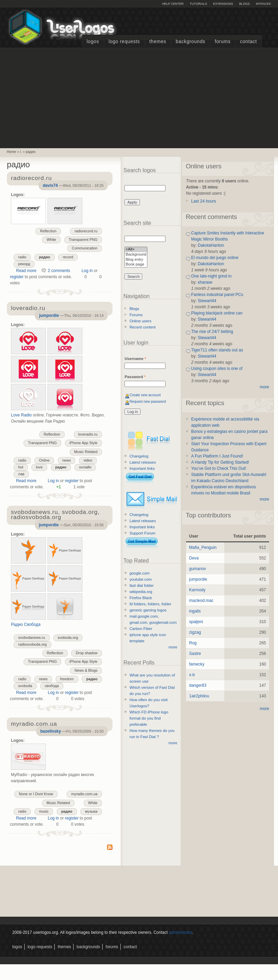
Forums (223, 42)
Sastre (195, 654)
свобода (52, 686)
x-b (192, 675)
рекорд (24, 264)
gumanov (197, 569)
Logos (93, 42)
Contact (248, 42)
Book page (136, 265)
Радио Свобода (26, 624)
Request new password (148, 402)
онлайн (85, 467)
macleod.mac (201, 601)
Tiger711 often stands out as (217, 350)
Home (11, 152)
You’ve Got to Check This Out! (219, 468)
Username (135, 359)
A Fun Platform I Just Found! (217, 456)
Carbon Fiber (141, 629)
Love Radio (21, 415)
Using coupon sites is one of (217, 369)
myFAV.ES (263, 4)
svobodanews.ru (32, 637)
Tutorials (198, 4)
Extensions (223, 4)
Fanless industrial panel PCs (217, 295)
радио (31, 152)
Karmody (197, 590)
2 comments (59, 271)
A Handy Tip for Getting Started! (220, 462)
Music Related (86, 452)
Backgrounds (191, 42)
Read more (26, 271)
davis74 (50, 185)
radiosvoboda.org (32, 644)
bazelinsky (51, 731)
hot (21, 467)
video (88, 460)
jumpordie (49, 315)
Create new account (145, 395)
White (51, 240)
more (173, 647)
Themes (158, 42)
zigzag (195, 632)
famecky (197, 664)
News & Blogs (86, 670)
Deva (194, 558)
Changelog (139, 456)
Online (44, 460)
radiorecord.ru (86, 231)
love (39, 467)
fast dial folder (142, 585)
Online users (141, 321)
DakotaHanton (211, 245)
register (17, 277)
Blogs (244, 4)
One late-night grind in (211, 276)
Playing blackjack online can (217, 313)
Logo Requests (124, 42)
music (44, 811)
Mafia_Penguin (203, 547)
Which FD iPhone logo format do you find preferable (149, 718)
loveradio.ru (88, 434)
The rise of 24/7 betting (212, 332)
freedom (67, 679)
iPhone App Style (83, 443)
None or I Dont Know (36, 794)
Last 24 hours (204, 201)
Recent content (143, 327)
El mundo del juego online (215, 258)
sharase (205, 282)
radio (22, 257)
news (67, 460)
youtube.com (141, 579)
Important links (142, 468)
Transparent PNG (83, 240)
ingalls (195, 611)
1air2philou (199, 696)
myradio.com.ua (84, 794)
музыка (91, 811)
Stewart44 (207, 301)
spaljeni (196, 622)
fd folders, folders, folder (150, 604)
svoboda (25, 686)
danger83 (198, 685)
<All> (136, 250)
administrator (181, 932)
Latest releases (143, 462)
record (68, 257)
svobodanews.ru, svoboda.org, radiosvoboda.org (55, 515)
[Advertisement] (139, 97)
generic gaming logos (148, 610)
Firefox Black (141, 598)
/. (21, 152)
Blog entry (136, 260)
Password (135, 377)
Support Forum (143, 533)
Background (136, 255)
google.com (140, 573)
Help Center (173, 4)
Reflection (48, 231)
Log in (87, 271)
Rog (193, 643)
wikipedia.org (141, 592)
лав (21, 474)
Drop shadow (87, 653)
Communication (85, 248)
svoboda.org (68, 637)
